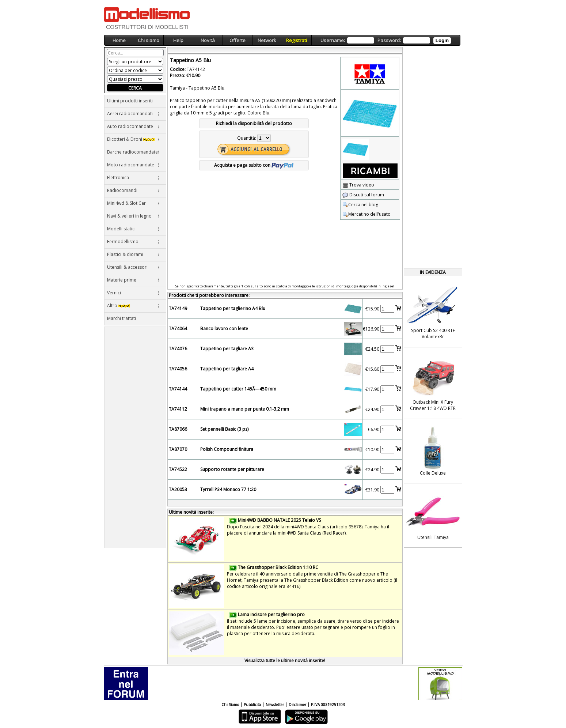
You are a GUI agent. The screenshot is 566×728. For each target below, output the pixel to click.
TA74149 (178, 308)
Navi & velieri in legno (134, 216)
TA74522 (178, 469)
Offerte (238, 40)
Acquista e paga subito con (254, 165)
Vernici (134, 293)
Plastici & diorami (134, 254)
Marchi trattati (121, 318)
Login (442, 40)
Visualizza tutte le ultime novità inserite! (285, 661)
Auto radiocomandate (134, 126)
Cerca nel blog (360, 205)
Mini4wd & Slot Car (134, 203)
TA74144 (178, 389)
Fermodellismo (134, 242)
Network (267, 40)
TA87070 (178, 449)
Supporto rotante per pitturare (232, 469)
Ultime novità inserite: (191, 512)
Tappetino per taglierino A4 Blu (233, 308)
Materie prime (134, 280)
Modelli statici (134, 229)
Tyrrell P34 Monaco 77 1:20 (228, 489)
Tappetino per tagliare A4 (227, 369)
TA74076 (178, 349)
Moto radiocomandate (134, 165)
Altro (134, 305)
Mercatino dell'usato (366, 214)
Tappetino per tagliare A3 (227, 349)
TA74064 (178, 329)
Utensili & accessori (134, 267)
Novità (208, 40)
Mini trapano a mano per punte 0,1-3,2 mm (245, 409)
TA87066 (178, 429)
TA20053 (178, 489)
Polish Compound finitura (227, 449)
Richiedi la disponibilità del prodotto (254, 123)
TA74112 (178, 409)
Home (119, 40)
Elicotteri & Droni (134, 139)
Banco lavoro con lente (224, 329)
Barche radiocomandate (134, 152)
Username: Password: (386, 40)
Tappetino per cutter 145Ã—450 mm (238, 389)
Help (178, 40)
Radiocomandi (134, 190)
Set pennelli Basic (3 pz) (224, 429)
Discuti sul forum (363, 195)
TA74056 (178, 369)
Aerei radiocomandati (134, 114)
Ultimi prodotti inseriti (130, 101)
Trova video (358, 185)
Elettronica (134, 178)
